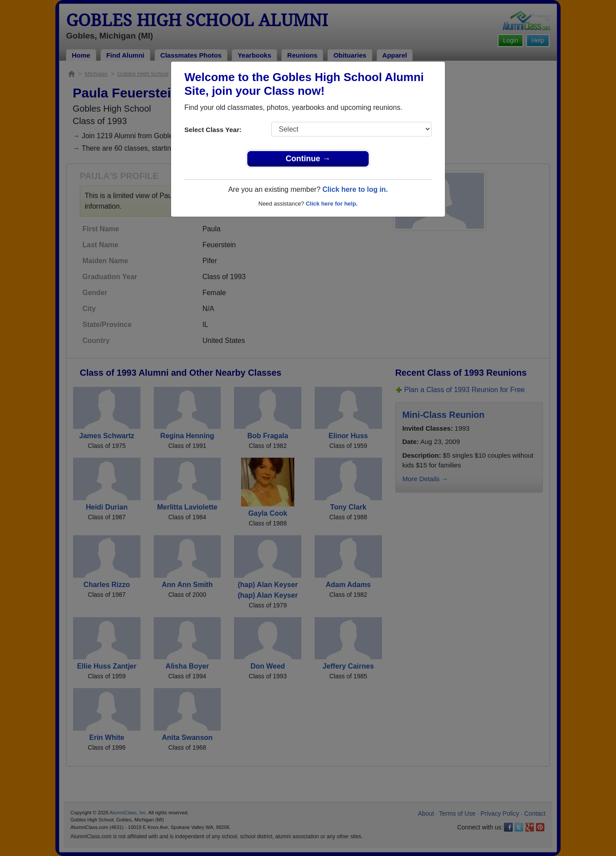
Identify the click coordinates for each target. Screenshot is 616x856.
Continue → (308, 159)
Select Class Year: (213, 130)
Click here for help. (332, 204)
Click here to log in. (355, 189)
